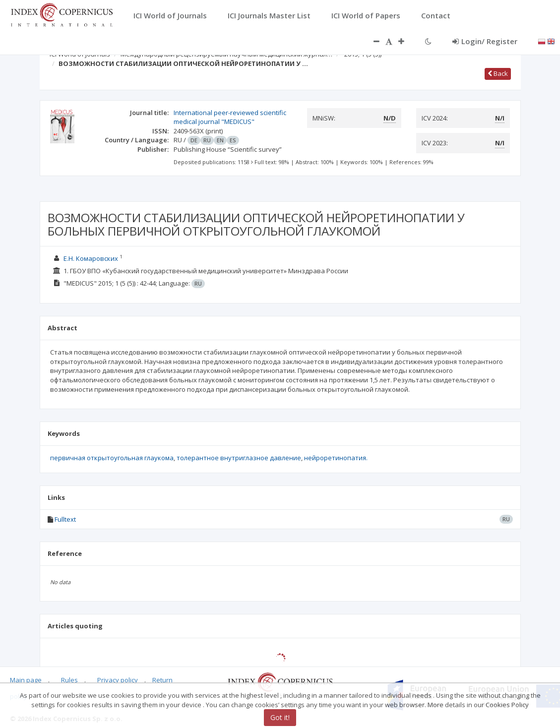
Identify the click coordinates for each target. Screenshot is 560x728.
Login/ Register (485, 41)
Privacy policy (118, 680)
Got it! (280, 717)
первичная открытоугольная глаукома (112, 458)
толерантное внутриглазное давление (239, 458)
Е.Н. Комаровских (91, 258)
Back (498, 73)
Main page (26, 680)
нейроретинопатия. (336, 458)
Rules (69, 680)
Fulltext (65, 519)
